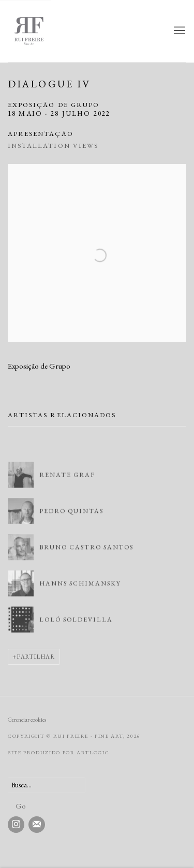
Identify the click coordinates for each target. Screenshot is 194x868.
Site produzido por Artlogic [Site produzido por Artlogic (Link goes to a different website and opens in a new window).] (58, 752)
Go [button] (21, 806)
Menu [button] (178, 31)
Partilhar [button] (36, 657)
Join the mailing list (37, 825)
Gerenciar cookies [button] (27, 720)
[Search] (47, 785)
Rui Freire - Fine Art (44, 31)
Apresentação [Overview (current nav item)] (41, 134)
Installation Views (53, 146)
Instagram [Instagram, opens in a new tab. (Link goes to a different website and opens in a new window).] (16, 825)
